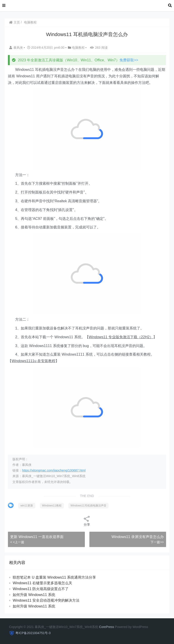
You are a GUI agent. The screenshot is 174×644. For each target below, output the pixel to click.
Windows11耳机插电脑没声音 (88, 506)
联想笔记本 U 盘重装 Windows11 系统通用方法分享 (54, 577)
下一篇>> (157, 542)
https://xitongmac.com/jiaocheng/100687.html (54, 470)
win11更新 (27, 506)
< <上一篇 (17, 542)
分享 (87, 521)
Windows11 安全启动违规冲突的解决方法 (46, 600)
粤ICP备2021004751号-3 (33, 633)
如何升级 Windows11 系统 (34, 595)
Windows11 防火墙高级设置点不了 (41, 589)
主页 (14, 22)
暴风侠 (17, 48)
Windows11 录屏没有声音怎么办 (138, 537)
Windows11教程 (52, 506)
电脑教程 (30, 22)
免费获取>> (129, 60)
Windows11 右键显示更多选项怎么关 (42, 583)
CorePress (107, 627)
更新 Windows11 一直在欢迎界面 (37, 537)
